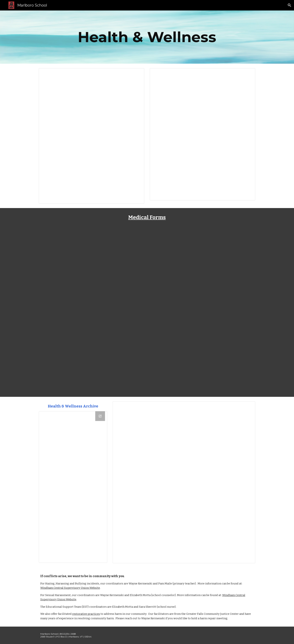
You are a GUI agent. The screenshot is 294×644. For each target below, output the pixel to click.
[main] (147, 37)
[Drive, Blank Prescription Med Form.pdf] (202, 270)
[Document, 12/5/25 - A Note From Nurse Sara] (202, 134)
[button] (289, 5)
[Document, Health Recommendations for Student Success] (184, 482)
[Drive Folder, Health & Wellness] (73, 487)
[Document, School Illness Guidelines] (91, 136)
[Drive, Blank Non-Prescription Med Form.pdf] (91, 270)
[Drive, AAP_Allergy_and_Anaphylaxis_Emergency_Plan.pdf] (202, 353)
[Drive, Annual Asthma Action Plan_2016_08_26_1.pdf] (91, 353)
